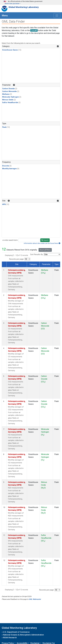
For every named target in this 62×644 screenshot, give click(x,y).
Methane (6, 94)
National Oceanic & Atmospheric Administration (23, 635)
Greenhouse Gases (10, 50)
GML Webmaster (35, 599)
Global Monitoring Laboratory (24, 7)
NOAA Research (10, 638)
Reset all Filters (45, 250)
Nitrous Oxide (8, 100)
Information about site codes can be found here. (42, 243)
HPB (4, 204)
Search (45, 240)
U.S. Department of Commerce (16, 632)
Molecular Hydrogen (10, 97)
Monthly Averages (9, 169)
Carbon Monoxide (9, 91)
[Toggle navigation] (57, 16)
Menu (5, 16)
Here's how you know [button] (12, 4)
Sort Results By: (37, 254)
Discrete (6, 166)
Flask (4, 127)
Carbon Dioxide (8, 89)
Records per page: (17, 259)
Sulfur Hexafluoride (10, 103)
